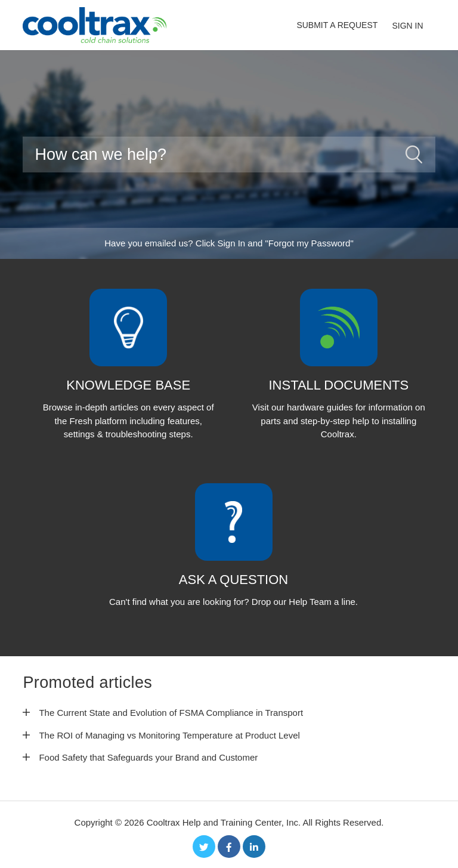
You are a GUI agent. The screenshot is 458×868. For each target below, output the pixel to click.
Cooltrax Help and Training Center (214, 822)
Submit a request (337, 25)
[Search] (229, 155)
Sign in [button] (407, 26)
